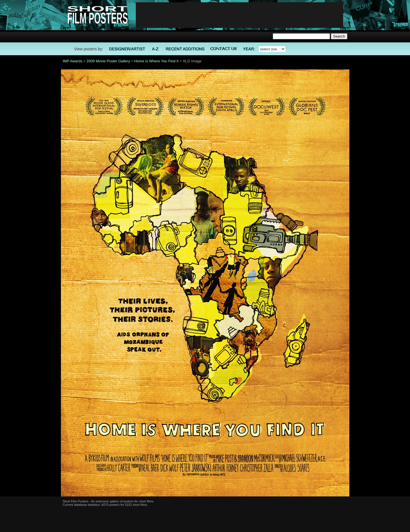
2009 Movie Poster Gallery (108, 61)
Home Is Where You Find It (156, 61)
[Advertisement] (239, 15)
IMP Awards (72, 61)
